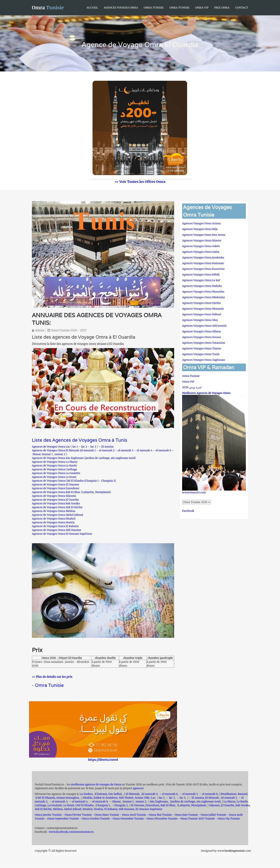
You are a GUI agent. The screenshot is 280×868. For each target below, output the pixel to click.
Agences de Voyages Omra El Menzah (55, 450)
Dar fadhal (115, 794)
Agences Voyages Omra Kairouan (203, 263)
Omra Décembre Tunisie (162, 819)
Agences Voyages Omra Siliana (201, 331)
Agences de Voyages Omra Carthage (54, 469)
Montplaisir (102, 492)
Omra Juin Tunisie (186, 815)
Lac (153, 798)
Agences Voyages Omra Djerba (201, 303)
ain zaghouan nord (123, 458)
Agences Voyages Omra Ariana (201, 223)
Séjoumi (214, 805)
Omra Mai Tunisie (160, 815)
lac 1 (75, 447)
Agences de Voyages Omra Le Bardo (54, 466)
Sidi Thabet (126, 798)
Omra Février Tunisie (78, 815)
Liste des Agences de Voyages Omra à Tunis (79, 440)
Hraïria (99, 809)
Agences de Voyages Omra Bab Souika (56, 503)
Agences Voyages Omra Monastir (203, 309)
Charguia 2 (108, 481)
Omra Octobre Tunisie (96, 819)
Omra (48, 8)
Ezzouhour (152, 805)
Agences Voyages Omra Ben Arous (204, 235)
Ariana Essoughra (68, 798)
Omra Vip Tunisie (229, 819)
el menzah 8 (210, 794)
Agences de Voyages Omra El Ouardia (55, 500)
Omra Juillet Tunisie (214, 815)
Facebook (188, 511)
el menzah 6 (170, 794)
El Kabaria (111, 809)
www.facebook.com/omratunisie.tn (71, 832)
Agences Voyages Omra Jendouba (203, 258)
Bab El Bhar (168, 805)
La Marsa (229, 802)
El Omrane (137, 805)
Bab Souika (243, 805)
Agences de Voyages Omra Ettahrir (54, 519)
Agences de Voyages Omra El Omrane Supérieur (62, 534)
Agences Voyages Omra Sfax (200, 320)
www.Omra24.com (194, 492)
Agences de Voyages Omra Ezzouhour (56, 488)
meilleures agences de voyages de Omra (96, 785)
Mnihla (88, 798)
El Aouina (107, 447)
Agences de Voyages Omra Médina (54, 511)
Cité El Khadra (85, 805)
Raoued (242, 794)
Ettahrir (88, 809)
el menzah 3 (126, 450)
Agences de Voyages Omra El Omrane (55, 484)
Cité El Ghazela (46, 798)
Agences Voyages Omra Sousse (202, 337)
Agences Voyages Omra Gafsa (201, 252)
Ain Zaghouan (159, 802)
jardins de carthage (97, 458)
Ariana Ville (142, 798)
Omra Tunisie (154, 8)
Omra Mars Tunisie (107, 815)
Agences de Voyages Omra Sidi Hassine (57, 530)
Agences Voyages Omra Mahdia (202, 286)
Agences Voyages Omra (121, 8)
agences (138, 788)
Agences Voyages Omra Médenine (204, 297)
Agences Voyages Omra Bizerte (202, 240)
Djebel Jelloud (73, 809)
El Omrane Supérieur (149, 809)
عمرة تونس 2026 (192, 387)
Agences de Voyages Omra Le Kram (54, 477)
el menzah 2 (107, 450)
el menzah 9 (163, 450)
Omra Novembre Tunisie (128, 819)
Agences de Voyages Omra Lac (51, 447)
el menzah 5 (150, 794)
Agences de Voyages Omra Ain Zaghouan (58, 458)
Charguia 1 (92, 481)
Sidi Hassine (127, 809)
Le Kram (69, 805)
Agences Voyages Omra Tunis (201, 354)
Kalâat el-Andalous (106, 798)
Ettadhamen (228, 794)
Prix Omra (222, 8)
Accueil (92, 8)
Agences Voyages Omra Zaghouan (204, 360)
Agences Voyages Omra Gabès (201, 246)
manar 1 (48, 454)
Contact (242, 8)
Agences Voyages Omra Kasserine (203, 269)
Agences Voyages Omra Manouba (203, 292)
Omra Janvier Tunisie (48, 815)
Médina (58, 809)
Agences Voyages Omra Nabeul (202, 314)
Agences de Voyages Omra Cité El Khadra (58, 481)
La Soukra (86, 794)
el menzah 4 (145, 450)
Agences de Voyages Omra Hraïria (53, 522)
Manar (37, 454)
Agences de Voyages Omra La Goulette (56, 473)
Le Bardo (242, 802)
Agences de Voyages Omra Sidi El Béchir (57, 507)
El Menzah (133, 794)
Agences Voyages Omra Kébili (201, 275)
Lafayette (88, 492)
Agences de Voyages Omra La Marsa (55, 462)
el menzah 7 (190, 794)
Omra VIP (202, 8)
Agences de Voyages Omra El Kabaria (55, 526)
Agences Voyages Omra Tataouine (204, 343)
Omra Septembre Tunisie (63, 819)
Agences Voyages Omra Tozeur (202, 348)
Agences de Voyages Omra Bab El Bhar (56, 492)
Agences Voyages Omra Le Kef (201, 280)
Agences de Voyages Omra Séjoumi (54, 496)
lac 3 (93, 447)
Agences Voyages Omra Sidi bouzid (204, 326)
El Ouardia (228, 805)
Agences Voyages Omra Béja (200, 229)
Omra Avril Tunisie (134, 815)
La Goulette (55, 805)
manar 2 (60, 454)
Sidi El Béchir (43, 809)
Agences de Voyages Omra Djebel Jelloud (57, 515)
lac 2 (84, 447)
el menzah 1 (88, 450)
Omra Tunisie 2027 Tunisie (197, 819)
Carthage (41, 805)
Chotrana (101, 794)
